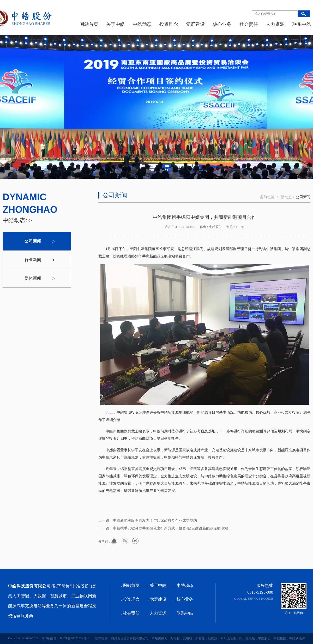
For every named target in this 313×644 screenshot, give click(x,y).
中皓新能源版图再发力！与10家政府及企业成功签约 (155, 520)
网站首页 (89, 24)
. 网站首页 (130, 585)
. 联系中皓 (184, 613)
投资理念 (169, 24)
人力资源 (275, 24)
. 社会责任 (130, 613)
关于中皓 (116, 24)
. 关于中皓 (157, 585)
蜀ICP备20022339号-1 (74, 638)
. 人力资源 (157, 613)
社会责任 (249, 24)
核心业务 (222, 24)
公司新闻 (303, 197)
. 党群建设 (157, 599)
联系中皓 (302, 24)
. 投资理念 (130, 599)
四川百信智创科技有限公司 (130, 638)
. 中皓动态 (184, 585)
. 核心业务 (184, 599)
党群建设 (195, 24)
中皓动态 (142, 24)
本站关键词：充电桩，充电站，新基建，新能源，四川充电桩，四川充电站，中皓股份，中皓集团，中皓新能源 (227, 638)
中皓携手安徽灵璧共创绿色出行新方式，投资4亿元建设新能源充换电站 (170, 528)
